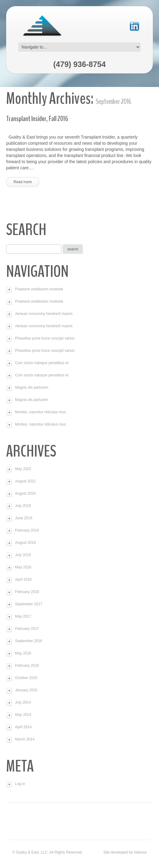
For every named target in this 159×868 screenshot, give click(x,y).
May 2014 (23, 715)
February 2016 (27, 666)
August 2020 (25, 493)
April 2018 (23, 579)
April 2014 (23, 727)
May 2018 (23, 567)
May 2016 (23, 653)
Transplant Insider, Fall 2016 (37, 119)
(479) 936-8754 (80, 64)
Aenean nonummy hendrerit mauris (44, 314)
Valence (140, 852)
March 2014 (25, 739)
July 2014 (23, 702)
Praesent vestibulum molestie (39, 289)
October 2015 (26, 678)
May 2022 (23, 469)
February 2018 (27, 592)
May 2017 (23, 616)
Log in (20, 784)
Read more (23, 182)
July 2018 (23, 555)
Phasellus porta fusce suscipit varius (45, 338)
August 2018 (25, 543)
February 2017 (27, 629)
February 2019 (27, 530)
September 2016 (29, 641)
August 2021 (25, 481)
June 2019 (24, 518)
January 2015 (26, 690)
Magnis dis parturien (32, 387)
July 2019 (23, 506)
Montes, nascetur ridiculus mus (40, 412)
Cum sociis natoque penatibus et (42, 363)
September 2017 (29, 604)
